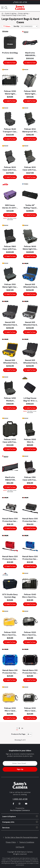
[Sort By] (29, 26)
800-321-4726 (21, 2)
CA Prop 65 (20, 847)
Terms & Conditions (27, 842)
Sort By (16, 26)
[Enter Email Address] (20, 763)
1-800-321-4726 (20, 799)
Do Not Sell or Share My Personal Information (21, 837)
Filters (7, 26)
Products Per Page (18, 734)
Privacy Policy (11, 842)
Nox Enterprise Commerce (20, 810)
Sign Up (20, 769)
